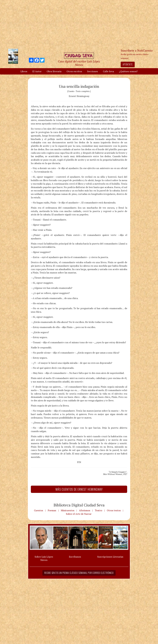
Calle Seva (108, 71)
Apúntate (128, 64)
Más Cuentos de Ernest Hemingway (79, 489)
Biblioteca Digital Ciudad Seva (79, 505)
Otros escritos (74, 71)
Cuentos (39, 510)
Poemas (52, 510)
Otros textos (114, 510)
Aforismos (85, 510)
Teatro (98, 510)
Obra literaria (54, 71)
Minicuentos (68, 510)
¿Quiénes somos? (128, 71)
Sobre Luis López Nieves (44, 558)
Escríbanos (75, 557)
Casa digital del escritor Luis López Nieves (79, 63)
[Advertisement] (79, 24)
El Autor (37, 71)
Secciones (92, 71)
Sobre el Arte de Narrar (79, 514)
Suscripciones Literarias (110, 557)
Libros (24, 71)
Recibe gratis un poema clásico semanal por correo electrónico (79, 573)
